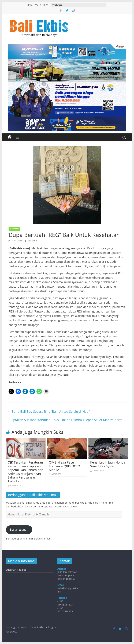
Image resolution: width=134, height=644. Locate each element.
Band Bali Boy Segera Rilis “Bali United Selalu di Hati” (49, 411)
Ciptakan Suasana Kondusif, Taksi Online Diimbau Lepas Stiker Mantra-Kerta (68, 420)
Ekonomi (14, 229)
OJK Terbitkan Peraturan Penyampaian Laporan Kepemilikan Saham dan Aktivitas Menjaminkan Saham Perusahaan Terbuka (25, 472)
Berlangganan (19, 530)
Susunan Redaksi (16, 570)
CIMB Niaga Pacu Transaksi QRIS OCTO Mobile (64, 466)
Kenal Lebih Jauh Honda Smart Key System (108, 464)
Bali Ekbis (32, 241)
